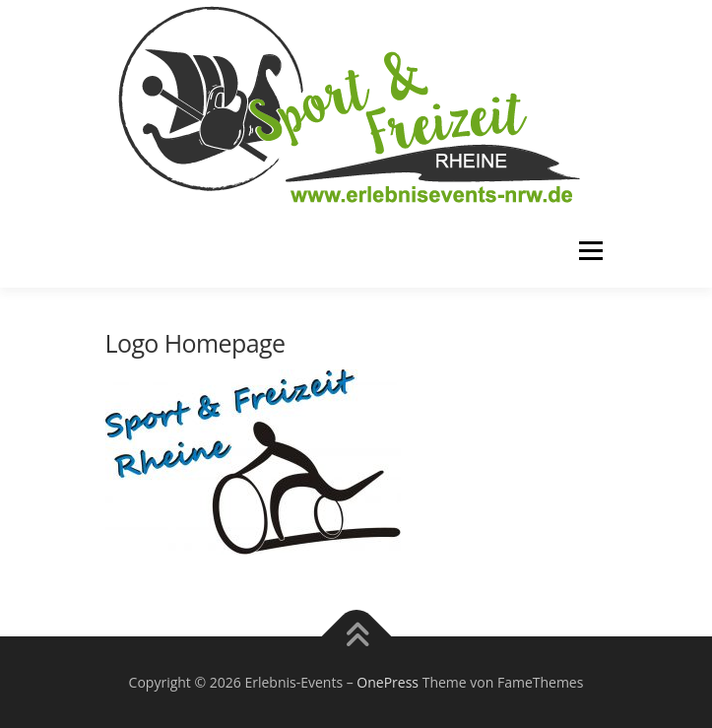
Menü (589, 251)
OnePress (388, 682)
